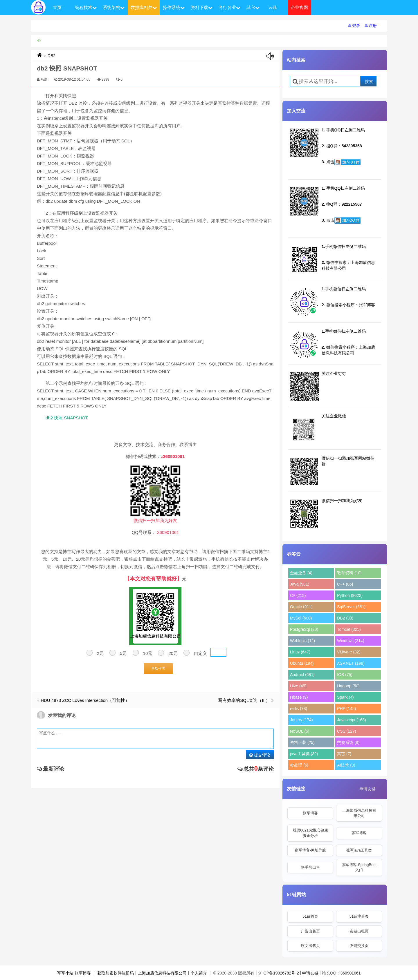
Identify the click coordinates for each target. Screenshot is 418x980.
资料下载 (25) (302, 742)
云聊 (273, 7)
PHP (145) (346, 709)
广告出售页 (310, 931)
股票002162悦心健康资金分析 (310, 833)
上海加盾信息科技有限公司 (359, 813)
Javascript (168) (352, 720)
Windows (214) (351, 641)
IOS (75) (345, 675)
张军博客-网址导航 (310, 850)
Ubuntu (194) (302, 663)
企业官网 (299, 7)
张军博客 (310, 813)
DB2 (52, 56)
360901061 (350, 973)
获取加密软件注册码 (116, 973)
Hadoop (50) (348, 686)
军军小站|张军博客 (74, 973)
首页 (57, 7)
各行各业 (229, 7)
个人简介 (199, 973)
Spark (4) (345, 697)
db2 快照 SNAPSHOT (67, 418)
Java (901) (300, 584)
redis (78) (299, 709)
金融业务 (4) (301, 573)
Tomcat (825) (349, 629)
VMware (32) (349, 652)
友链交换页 (359, 946)
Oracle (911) (301, 607)
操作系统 (174, 7)
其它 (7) (344, 754)
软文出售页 (310, 946)
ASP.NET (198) (351, 663)
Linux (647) (300, 652)
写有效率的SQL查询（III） (244, 700)
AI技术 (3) (346, 765)
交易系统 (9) (348, 742)
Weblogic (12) (302, 641)
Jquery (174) (301, 720)
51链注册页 (359, 916)
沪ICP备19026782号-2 (279, 973)
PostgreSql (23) (304, 629)
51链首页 (310, 916)
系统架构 (114, 7)
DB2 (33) (345, 618)
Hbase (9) (299, 697)
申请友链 (367, 789)
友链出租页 (359, 931)
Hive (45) (298, 686)
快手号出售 (310, 867)
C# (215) (298, 595)
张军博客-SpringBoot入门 (359, 867)
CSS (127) (346, 731)
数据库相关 (144, 7)
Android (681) (302, 675)
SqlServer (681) (351, 607)
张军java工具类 (359, 850)
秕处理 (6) (299, 765)
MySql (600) (301, 618)
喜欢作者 (158, 669)
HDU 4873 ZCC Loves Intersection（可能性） (85, 700)
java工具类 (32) (304, 754)
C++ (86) (345, 584)
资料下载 (202, 7)
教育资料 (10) (349, 573)
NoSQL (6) (300, 731)
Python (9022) (350, 595)
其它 (253, 7)
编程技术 (86, 7)
